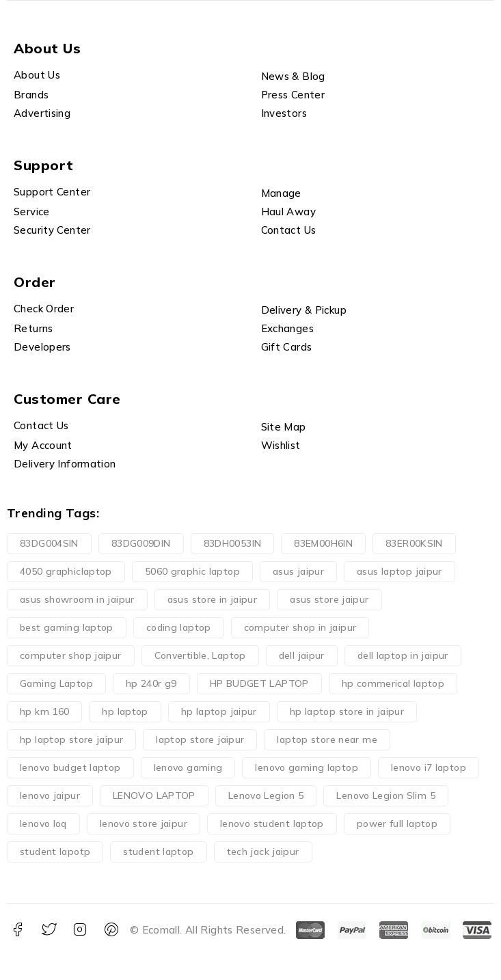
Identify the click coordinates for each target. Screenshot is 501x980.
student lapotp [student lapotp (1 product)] (55, 852)
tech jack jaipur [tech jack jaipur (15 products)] (263, 852)
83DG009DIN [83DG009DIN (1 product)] (141, 543)
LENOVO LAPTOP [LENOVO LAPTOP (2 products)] (154, 795)
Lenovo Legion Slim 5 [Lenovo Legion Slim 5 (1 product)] (386, 795)
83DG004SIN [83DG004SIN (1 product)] (49, 543)
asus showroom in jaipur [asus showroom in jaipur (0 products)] (77, 599)
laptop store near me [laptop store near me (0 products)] (327, 739)
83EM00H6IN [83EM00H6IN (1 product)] (323, 543)
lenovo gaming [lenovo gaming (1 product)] (188, 767)
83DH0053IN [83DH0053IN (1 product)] (233, 543)
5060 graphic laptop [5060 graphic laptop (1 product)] (192, 571)
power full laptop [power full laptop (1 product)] (397, 824)
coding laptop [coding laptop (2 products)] (179, 627)
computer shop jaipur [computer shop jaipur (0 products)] (71, 655)
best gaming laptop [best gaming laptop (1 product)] (67, 627)
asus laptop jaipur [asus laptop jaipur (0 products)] (400, 571)
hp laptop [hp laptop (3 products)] (125, 711)
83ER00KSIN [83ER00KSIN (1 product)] (414, 543)
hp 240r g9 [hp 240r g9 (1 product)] (151, 683)
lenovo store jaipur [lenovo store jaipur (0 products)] (144, 824)
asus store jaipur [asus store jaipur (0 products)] (329, 599)
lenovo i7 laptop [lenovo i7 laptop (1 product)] (429, 767)
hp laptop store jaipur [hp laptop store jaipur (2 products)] (71, 739)
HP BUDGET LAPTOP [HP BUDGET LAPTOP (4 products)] (259, 683)
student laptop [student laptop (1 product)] (158, 852)
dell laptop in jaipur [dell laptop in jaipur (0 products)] (403, 655)
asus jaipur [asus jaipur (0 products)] (298, 571)
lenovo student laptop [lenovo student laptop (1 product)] (272, 824)
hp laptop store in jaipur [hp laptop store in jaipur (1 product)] (347, 711)
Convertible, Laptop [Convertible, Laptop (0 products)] (200, 655)
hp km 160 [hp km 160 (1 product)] (44, 711)
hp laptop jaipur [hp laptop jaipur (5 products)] (219, 711)
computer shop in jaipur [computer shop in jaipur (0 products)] (300, 627)
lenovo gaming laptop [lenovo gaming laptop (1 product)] (307, 767)
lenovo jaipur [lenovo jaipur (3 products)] (50, 795)
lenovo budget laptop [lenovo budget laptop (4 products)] (70, 767)
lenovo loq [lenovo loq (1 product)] (43, 824)
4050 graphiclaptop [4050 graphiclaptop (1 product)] (66, 571)
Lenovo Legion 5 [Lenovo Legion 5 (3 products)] (266, 795)
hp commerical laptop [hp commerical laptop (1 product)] (393, 683)
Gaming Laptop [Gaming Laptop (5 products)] (56, 683)
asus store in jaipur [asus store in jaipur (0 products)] (213, 599)
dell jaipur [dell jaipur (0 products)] (302, 655)
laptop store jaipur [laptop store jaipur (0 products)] (200, 739)
